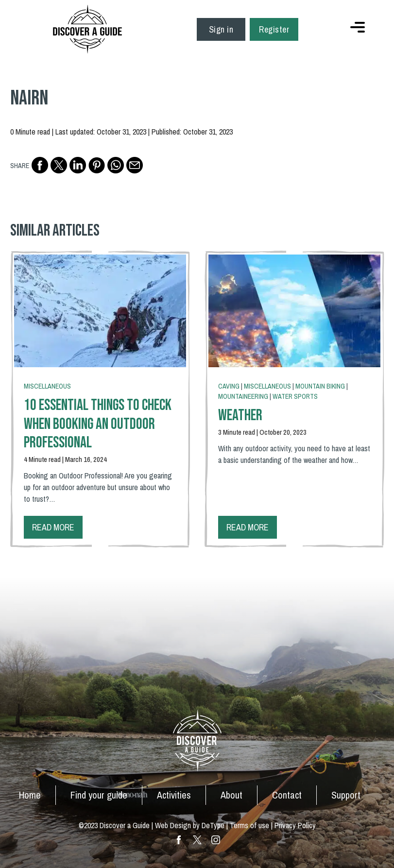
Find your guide (99, 795)
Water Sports (295, 396)
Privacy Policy (295, 825)
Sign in (221, 29)
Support (346, 795)
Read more (53, 527)
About (231, 795)
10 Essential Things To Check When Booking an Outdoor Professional (98, 424)
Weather (240, 416)
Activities (174, 795)
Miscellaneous (47, 386)
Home (30, 795)
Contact (287, 795)
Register (274, 29)
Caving (229, 386)
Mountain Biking (320, 386)
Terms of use (249, 825)
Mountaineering (243, 396)
